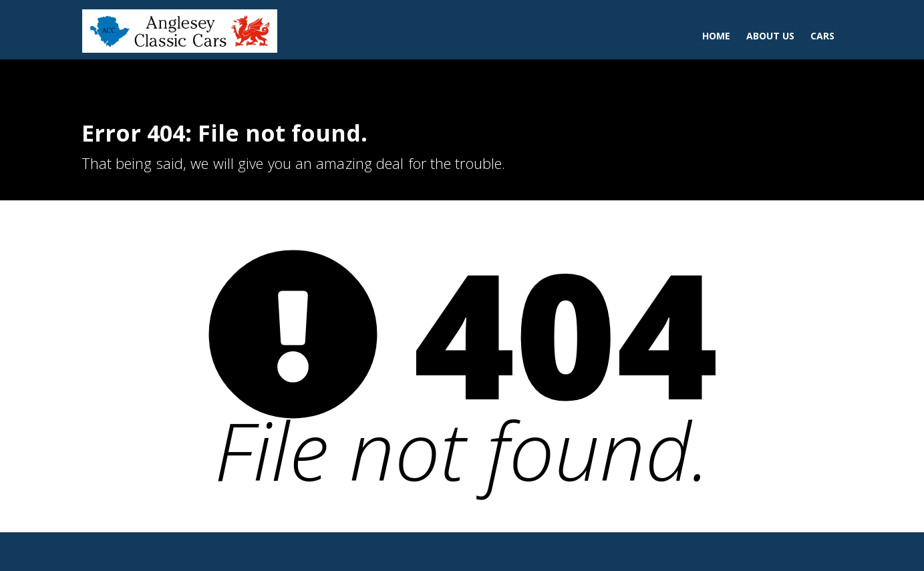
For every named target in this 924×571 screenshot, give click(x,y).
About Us (770, 36)
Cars (822, 36)
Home (716, 36)
